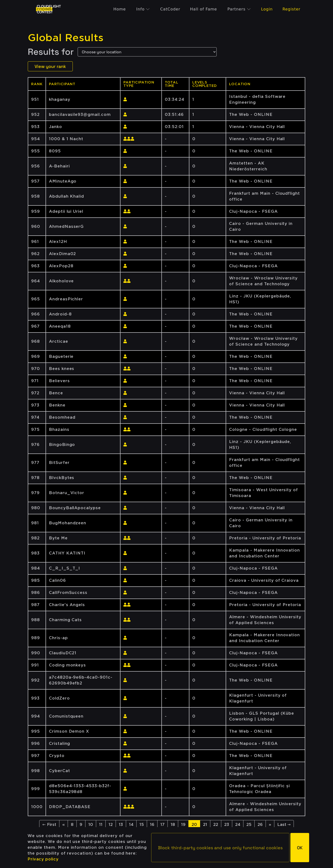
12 (111, 825)
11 (101, 825)
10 (91, 825)
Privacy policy (43, 859)
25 (249, 825)
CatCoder (170, 9)
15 (142, 825)
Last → (284, 825)
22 (216, 825)
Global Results (66, 38)
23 (227, 825)
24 (238, 825)
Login (267, 9)
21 (205, 825)
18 (173, 825)
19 (183, 825)
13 (121, 825)
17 (162, 825)
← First (49, 825)
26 (260, 825)
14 (131, 825)
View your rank (50, 66)
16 (152, 825)
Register (291, 9)
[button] (220, 848)
